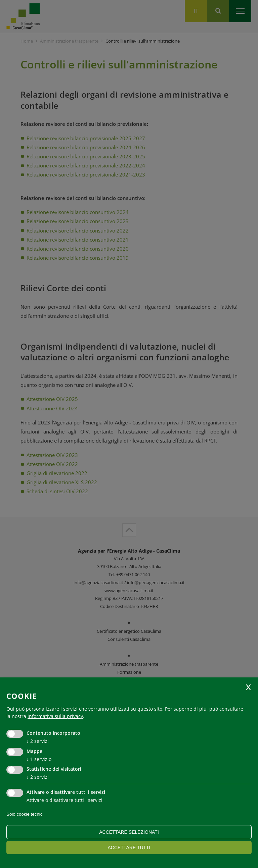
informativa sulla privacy (55, 716)
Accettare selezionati (129, 832)
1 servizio (39, 759)
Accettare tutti (129, 848)
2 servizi (38, 741)
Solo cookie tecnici (25, 814)
